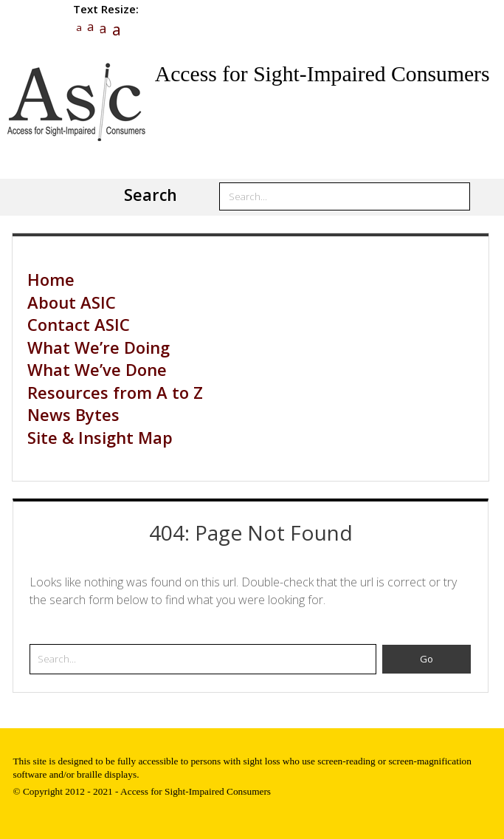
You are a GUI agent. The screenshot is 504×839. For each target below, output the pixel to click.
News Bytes (73, 414)
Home (51, 279)
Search (151, 195)
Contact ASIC (79, 324)
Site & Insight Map (100, 437)
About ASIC (72, 302)
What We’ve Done (97, 369)
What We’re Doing (99, 347)
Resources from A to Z (115, 392)
